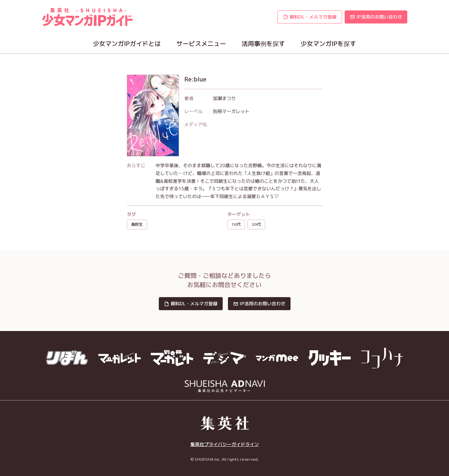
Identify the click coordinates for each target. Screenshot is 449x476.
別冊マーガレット (231, 111)
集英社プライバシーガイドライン (224, 444)
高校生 (137, 224)
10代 (236, 224)
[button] (309, 17)
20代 (256, 224)
